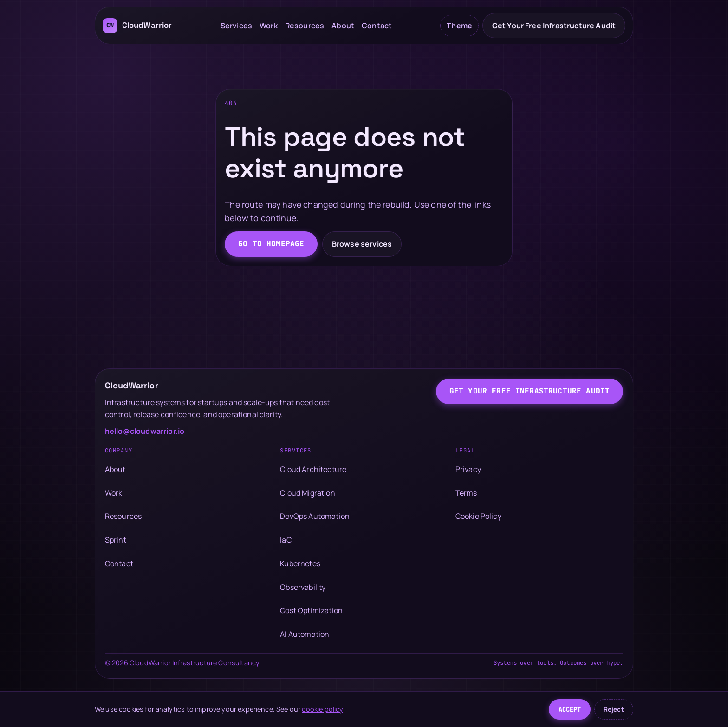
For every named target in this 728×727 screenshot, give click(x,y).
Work (269, 26)
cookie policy (322, 709)
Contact (377, 26)
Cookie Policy (478, 516)
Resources (305, 26)
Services (236, 26)
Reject (614, 709)
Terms (466, 493)
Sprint (116, 540)
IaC (286, 540)
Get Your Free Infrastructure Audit (554, 26)
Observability (303, 587)
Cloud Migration (307, 493)
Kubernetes (300, 563)
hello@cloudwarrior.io (145, 431)
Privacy (468, 469)
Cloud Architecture (313, 469)
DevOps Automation (315, 516)
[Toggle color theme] (459, 26)
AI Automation (305, 634)
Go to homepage (271, 244)
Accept (570, 709)
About (343, 26)
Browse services (362, 244)
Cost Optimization (311, 610)
